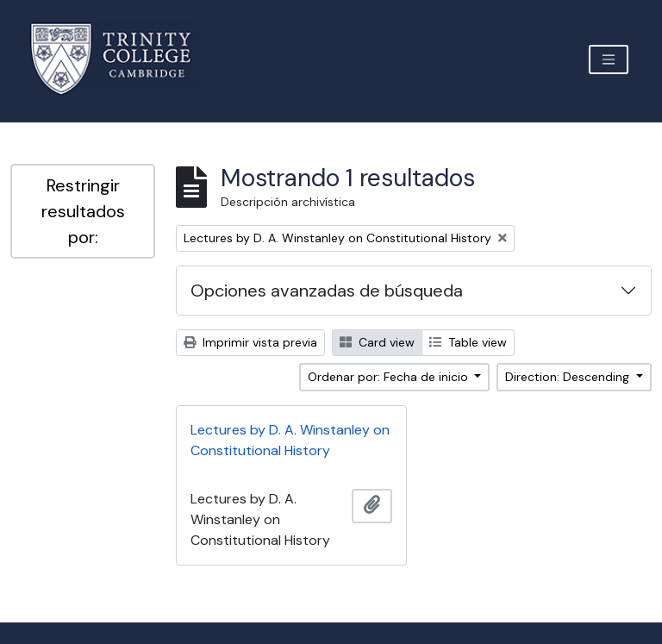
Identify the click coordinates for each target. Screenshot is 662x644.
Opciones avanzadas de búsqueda (327, 291)
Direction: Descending (569, 377)
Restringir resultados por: (83, 211)
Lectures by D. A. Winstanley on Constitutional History (290, 440)
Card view (377, 342)
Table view (468, 342)
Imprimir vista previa (250, 342)
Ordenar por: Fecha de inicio (390, 377)
